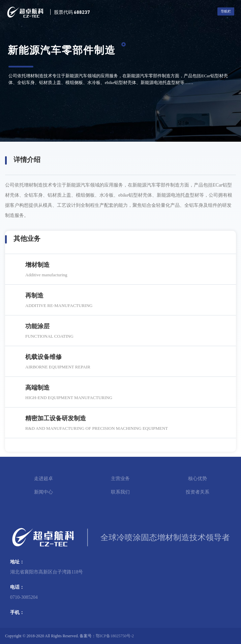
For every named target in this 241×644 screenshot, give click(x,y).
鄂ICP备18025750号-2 (115, 636)
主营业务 (120, 479)
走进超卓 (43, 479)
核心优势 (198, 479)
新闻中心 (43, 492)
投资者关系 (198, 492)
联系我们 (120, 492)
